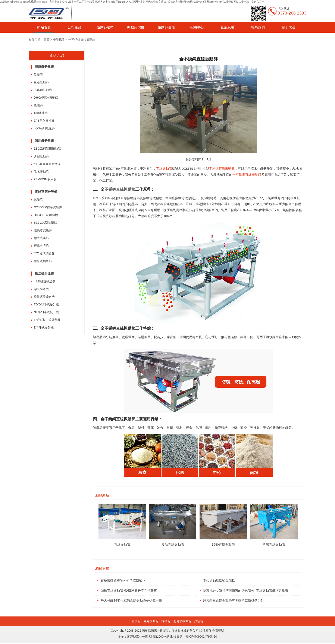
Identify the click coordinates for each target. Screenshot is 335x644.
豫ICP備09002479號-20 (201, 638)
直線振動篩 (41, 82)
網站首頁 (44, 27)
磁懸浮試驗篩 (43, 230)
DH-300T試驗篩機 (46, 215)
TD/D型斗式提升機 (46, 304)
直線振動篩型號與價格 (219, 581)
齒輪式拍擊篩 (43, 261)
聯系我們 (258, 27)
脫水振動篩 (41, 172)
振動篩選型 (105, 27)
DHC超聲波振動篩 (46, 98)
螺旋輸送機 (41, 289)
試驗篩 (38, 200)
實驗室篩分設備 (46, 192)
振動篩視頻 (166, 27)
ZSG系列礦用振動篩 (47, 149)
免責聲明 (218, 632)
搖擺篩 (38, 105)
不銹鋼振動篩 (43, 90)
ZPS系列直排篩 (44, 121)
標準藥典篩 (41, 238)
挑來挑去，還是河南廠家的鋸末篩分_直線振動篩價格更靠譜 (245, 591)
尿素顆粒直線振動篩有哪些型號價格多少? (233, 601)
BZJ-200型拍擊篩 (45, 223)
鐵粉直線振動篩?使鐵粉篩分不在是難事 (129, 591)
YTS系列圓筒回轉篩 (47, 164)
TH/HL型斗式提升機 (47, 320)
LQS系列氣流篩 (44, 128)
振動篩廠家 (150, 632)
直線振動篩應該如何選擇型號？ (123, 581)
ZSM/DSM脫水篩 (45, 179)
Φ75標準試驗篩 (44, 253)
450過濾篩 (41, 113)
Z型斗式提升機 (44, 327)
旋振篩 (38, 74)
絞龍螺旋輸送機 (44, 297)
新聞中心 (197, 27)
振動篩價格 (136, 27)
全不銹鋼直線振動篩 (247, 175)
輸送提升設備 (44, 273)
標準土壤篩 (41, 246)
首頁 (47, 40)
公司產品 (75, 27)
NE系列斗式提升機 (46, 312)
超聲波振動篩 (182, 622)
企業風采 (227, 27)
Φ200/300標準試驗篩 (48, 207)
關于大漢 (288, 27)
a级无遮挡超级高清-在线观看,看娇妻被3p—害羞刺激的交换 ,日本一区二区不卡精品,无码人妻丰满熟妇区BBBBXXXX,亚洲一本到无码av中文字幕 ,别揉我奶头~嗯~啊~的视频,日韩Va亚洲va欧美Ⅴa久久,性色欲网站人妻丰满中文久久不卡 (132, 2)
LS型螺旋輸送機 (45, 281)
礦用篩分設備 (44, 141)
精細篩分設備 (44, 66)
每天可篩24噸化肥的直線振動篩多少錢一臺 (131, 601)
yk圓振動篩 (41, 156)
